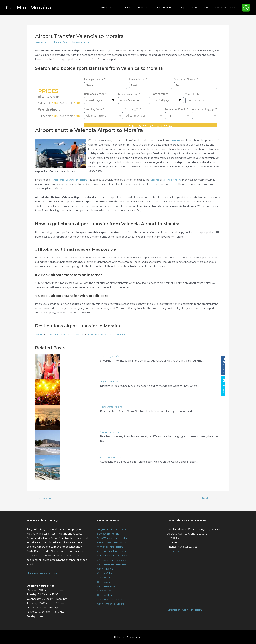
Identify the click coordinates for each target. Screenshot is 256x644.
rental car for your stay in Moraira (70, 180)
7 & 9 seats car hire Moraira (113, 560)
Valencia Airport (175, 180)
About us (151, 8)
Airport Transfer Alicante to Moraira (109, 334)
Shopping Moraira (110, 356)
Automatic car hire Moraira (113, 552)
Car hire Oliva (105, 595)
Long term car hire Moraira (113, 530)
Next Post (209, 498)
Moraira (137, 8)
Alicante (158, 180)
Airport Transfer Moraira (49, 42)
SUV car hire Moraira (109, 534)
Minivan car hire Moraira (111, 547)
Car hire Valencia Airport (111, 604)
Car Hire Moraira (29, 7)
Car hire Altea (105, 591)
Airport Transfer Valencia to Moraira (66, 334)
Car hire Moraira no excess (112, 565)
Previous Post (49, 498)
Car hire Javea (105, 578)
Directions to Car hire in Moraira (186, 610)
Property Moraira (226, 8)
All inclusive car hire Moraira (113, 543)
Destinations (172, 8)
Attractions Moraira (111, 457)
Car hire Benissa (106, 587)
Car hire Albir (104, 582)
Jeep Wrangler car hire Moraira (115, 538)
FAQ (186, 8)
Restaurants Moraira (112, 407)
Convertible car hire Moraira (113, 556)
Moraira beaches (110, 432)
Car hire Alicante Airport (111, 600)
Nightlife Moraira (110, 382)
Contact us (174, 552)
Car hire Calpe (105, 573)
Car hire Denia (105, 569)
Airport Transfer (203, 8)
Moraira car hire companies (42, 573)
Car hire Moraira (119, 8)
